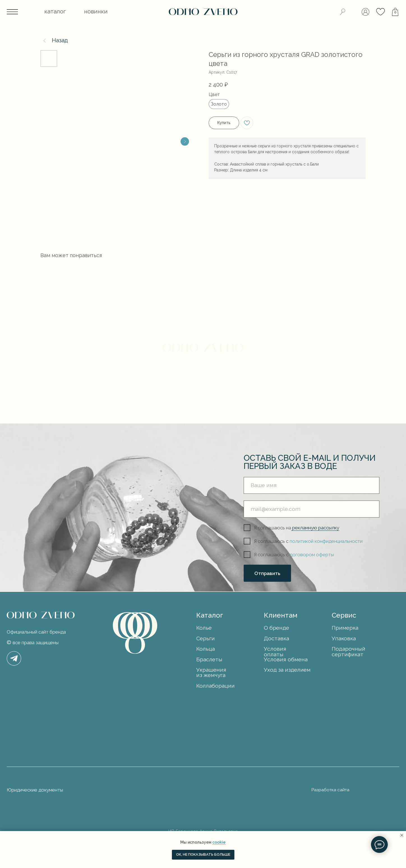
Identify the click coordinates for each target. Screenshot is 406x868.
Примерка (345, 628)
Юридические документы (35, 790)
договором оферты (312, 555)
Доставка (276, 638)
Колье (204, 628)
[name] (312, 485)
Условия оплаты (275, 651)
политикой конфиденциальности (326, 541)
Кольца (206, 649)
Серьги (206, 638)
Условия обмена (286, 659)
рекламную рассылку (315, 528)
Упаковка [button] (344, 638)
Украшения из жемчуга (211, 672)
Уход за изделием (287, 670)
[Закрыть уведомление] (402, 835)
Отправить (267, 573)
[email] (312, 509)
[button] (55, 12)
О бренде (276, 628)
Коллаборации (215, 686)
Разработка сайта (330, 790)
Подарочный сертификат (349, 651)
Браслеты (209, 659)
